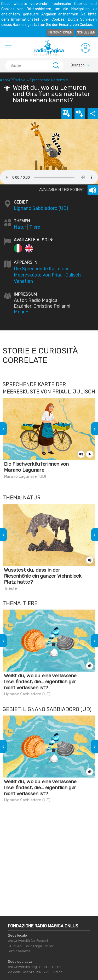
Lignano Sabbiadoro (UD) (41, 208)
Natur (20, 227)
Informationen (60, 32)
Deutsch (81, 66)
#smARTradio (13, 80)
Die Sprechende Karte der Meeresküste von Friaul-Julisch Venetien (47, 275)
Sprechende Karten (47, 80)
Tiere (35, 227)
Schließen (86, 32)
